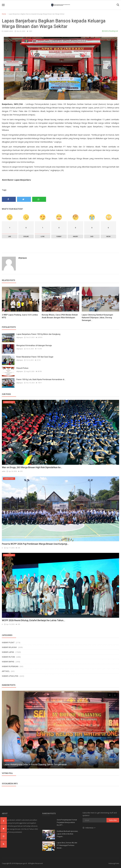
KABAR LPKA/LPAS (10, 676)
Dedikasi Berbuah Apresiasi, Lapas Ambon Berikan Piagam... (67, 834)
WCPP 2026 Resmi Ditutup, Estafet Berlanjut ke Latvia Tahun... (33, 620)
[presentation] (110, 695)
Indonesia (89, 827)
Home (4, 14)
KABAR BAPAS (8, 661)
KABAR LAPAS (8, 31)
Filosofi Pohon (22, 368)
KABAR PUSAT (8, 642)
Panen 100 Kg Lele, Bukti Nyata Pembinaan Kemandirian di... (41, 379)
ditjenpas (23, 258)
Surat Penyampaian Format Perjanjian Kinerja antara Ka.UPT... (67, 822)
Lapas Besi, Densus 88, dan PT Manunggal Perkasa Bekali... (67, 845)
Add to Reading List (110, 31)
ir (2, 548)
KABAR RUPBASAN (10, 666)
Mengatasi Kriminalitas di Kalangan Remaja (34, 345)
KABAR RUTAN (8, 657)
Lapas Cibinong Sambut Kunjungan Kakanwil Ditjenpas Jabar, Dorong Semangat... (97, 318)
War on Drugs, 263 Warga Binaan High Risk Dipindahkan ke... (32, 467)
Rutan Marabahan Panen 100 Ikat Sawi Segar (35, 357)
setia (4, 471)
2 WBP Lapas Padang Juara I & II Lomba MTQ (20, 316)
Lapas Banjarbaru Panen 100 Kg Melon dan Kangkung (38, 334)
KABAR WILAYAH (9, 647)
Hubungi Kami (114, 863)
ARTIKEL (6, 671)
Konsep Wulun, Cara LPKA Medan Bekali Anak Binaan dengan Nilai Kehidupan (60, 316)
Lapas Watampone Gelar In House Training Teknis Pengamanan (35, 764)
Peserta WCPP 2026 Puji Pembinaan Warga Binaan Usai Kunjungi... (35, 544)
